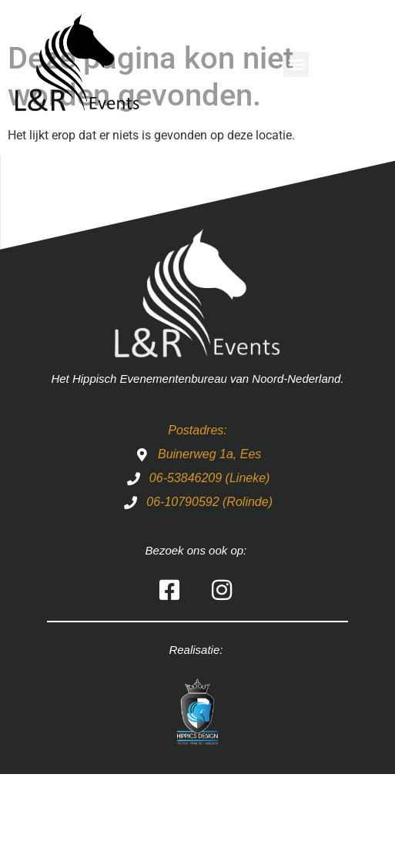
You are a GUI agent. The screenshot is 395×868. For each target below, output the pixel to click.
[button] (296, 64)
